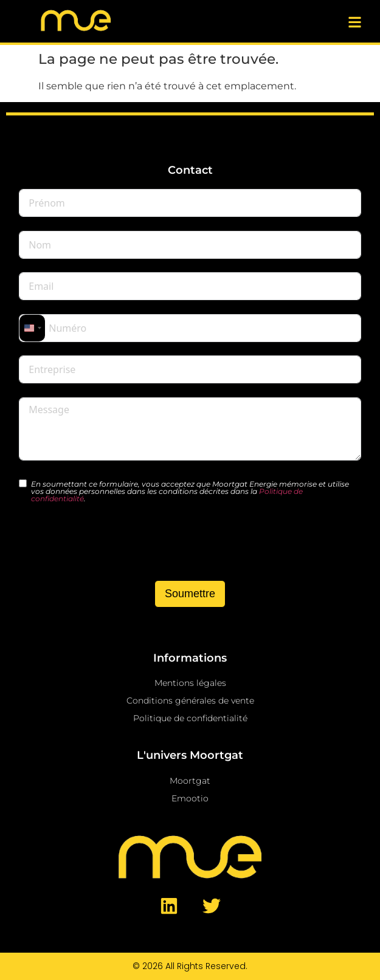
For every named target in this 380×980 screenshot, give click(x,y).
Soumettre (190, 594)
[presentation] (111, 543)
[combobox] (32, 328)
